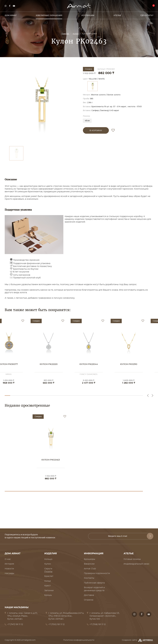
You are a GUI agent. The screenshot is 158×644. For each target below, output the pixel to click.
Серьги (48, 569)
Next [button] (152, 396)
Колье (48, 581)
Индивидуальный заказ (136, 564)
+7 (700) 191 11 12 (56, 624)
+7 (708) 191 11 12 (98, 624)
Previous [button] (148, 396)
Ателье (117, 15)
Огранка (89, 600)
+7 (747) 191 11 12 (15, 624)
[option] (41, 105)
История (9, 564)
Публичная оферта (94, 583)
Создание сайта (138, 640)
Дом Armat (11, 15)
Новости (9, 569)
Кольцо (48, 559)
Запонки (49, 590)
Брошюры (90, 559)
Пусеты (48, 572)
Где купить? (147, 15)
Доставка (89, 595)
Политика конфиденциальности (79, 640)
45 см (87, 121)
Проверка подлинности (97, 573)
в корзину (96, 131)
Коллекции (88, 15)
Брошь (48, 595)
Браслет (49, 576)
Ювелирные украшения (49, 15)
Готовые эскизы (132, 559)
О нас (8, 559)
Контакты (89, 578)
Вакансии (89, 564)
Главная (65, 34)
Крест (48, 586)
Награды (9, 573)
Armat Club (90, 569)
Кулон (76, 34)
